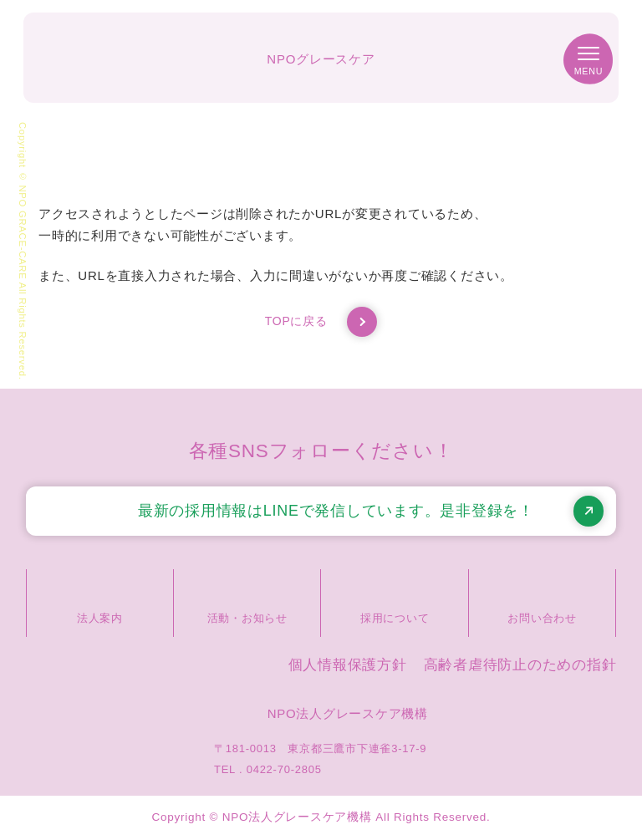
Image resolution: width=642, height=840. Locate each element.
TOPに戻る (321, 322)
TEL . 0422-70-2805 (268, 769)
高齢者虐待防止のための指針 (520, 665)
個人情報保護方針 (348, 665)
